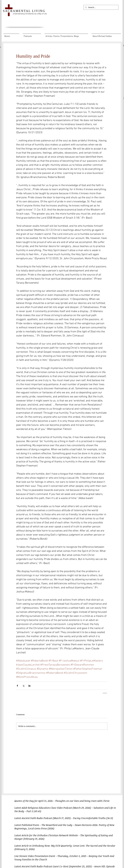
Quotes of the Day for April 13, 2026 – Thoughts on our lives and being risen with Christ (62, 801)
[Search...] (101, 7)
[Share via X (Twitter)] (23, 686)
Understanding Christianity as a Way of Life (30, 14)
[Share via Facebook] (17, 686)
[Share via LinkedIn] (29, 686)
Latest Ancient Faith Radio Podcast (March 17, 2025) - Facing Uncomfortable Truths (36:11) (64, 818)
